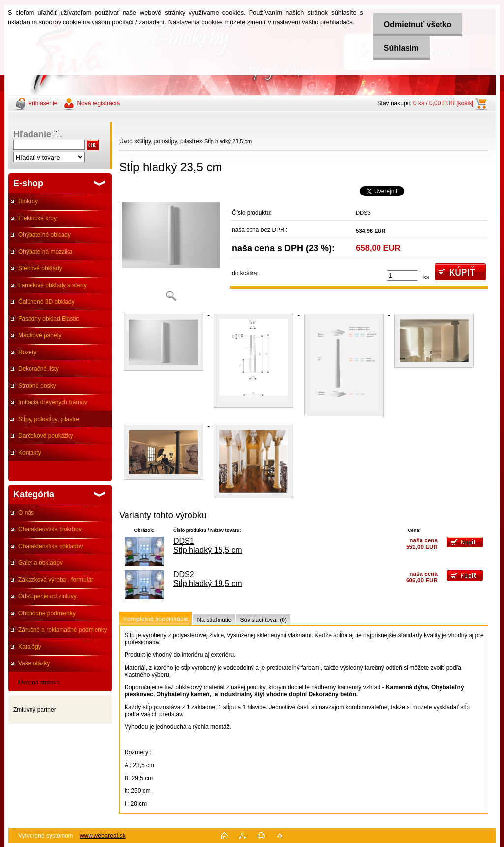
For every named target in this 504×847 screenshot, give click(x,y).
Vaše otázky (34, 663)
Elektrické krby (37, 218)
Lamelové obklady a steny (52, 285)
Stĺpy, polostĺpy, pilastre (49, 419)
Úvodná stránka (39, 683)
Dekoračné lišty (38, 369)
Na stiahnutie (214, 620)
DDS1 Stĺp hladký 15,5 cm (208, 545)
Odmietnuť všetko (415, 24)
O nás (26, 513)
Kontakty (30, 453)
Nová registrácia (98, 103)
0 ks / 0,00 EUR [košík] (443, 103)
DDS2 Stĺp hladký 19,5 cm (208, 579)
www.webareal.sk (103, 836)
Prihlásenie (43, 103)
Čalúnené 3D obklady (47, 302)
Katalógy (30, 647)
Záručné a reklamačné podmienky (63, 630)
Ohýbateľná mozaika (45, 252)
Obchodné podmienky (47, 613)
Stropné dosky (37, 386)
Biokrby (28, 201)
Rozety (27, 352)
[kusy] (403, 276)
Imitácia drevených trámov (53, 402)
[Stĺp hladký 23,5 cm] (171, 246)
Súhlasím (398, 48)
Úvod (126, 141)
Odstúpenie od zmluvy (47, 596)
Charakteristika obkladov (50, 546)
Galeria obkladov (40, 563)
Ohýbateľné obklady (45, 235)
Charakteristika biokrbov (50, 529)
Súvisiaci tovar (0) (264, 620)
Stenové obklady (40, 268)
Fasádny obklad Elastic (48, 319)
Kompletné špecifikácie (156, 619)
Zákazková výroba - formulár (56, 580)
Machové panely (40, 335)
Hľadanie (32, 134)
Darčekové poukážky (46, 436)
